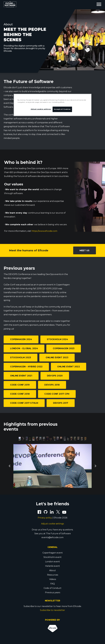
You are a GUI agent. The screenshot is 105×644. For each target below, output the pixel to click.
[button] (9, 466)
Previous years (53, 592)
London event (52, 562)
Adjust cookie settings (52, 524)
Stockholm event (52, 557)
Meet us (84, 250)
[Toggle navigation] (99, 4)
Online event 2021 (21, 376)
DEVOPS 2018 (52, 385)
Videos (53, 579)
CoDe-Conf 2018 (20, 394)
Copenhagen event (53, 553)
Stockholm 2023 (21, 358)
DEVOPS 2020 (55, 376)
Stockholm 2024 (57, 339)
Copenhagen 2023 (64, 348)
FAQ (53, 584)
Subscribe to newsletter (52, 610)
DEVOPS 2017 (61, 403)
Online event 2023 (57, 358)
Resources (53, 575)
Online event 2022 (68, 367)
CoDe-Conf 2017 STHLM (24, 403)
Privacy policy (45, 518)
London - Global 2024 (24, 348)
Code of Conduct (52, 588)
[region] (53, 105)
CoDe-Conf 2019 (20, 385)
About (52, 570)
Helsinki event (52, 566)
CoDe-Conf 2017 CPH (57, 394)
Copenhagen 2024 (21, 339)
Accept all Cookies (62, 109)
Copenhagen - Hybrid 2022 (26, 367)
